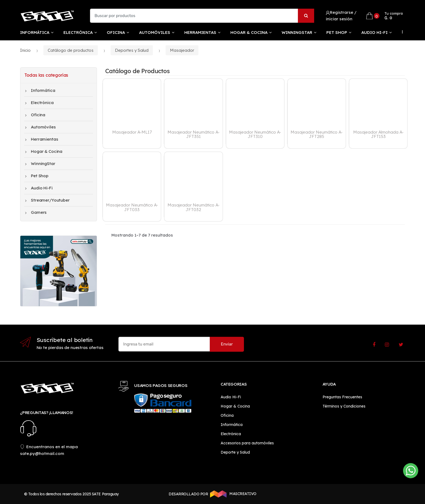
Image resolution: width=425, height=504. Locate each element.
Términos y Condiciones (344, 406)
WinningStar (297, 32)
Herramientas (200, 32)
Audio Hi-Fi (374, 32)
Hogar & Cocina (249, 32)
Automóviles (155, 32)
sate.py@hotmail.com (42, 453)
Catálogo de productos (71, 50)
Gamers (36, 212)
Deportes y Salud (132, 50)
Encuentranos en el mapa (49, 447)
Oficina (116, 32)
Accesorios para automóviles (247, 443)
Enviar (227, 344)
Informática (35, 32)
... (401, 32)
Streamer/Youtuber (47, 200)
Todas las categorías (46, 75)
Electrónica (78, 32)
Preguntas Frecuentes (342, 397)
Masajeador (182, 50)
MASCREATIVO (232, 494)
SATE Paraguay (105, 494)
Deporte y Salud (235, 452)
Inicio (25, 50)
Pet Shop (337, 32)
